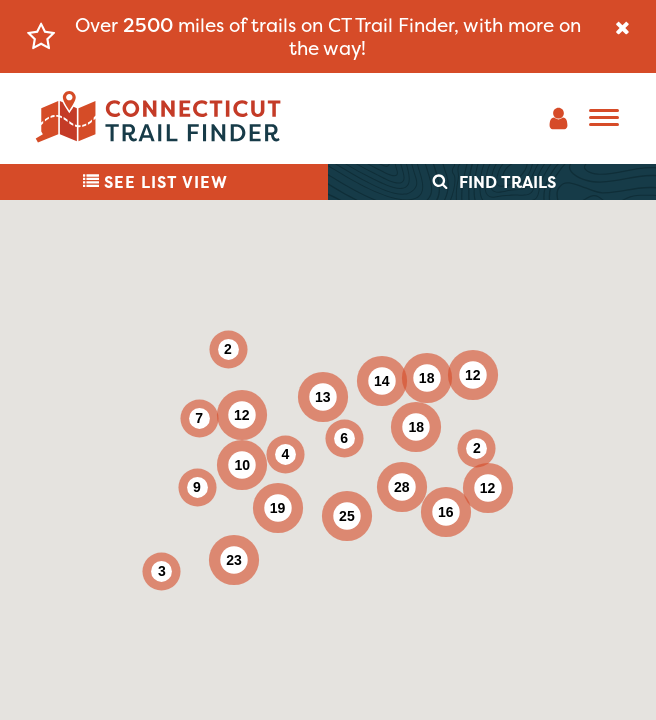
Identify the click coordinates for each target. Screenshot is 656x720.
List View (155, 182)
